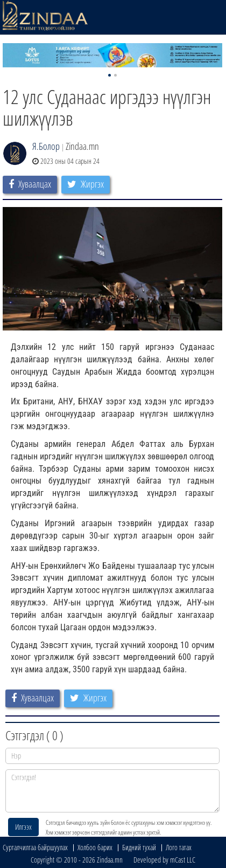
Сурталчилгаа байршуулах (35, 847)
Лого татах (179, 847)
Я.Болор (46, 146)
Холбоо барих (95, 847)
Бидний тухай (139, 847)
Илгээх (23, 827)
